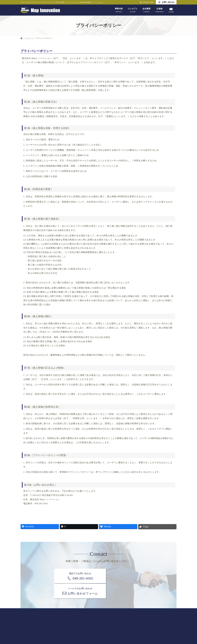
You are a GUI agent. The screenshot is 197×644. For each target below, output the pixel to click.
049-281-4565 (147, 2)
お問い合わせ (167, 2)
